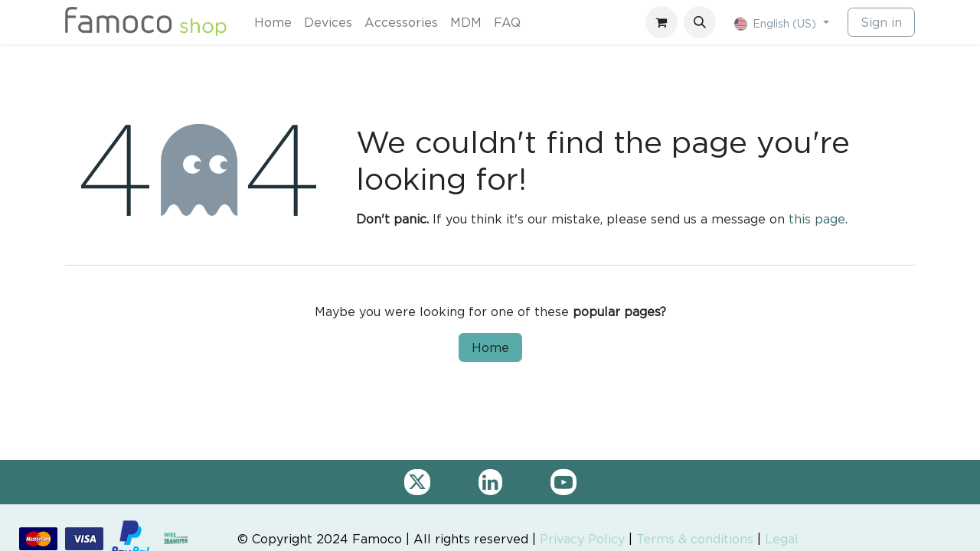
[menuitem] (273, 22)
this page (817, 219)
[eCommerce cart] (661, 22)
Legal (782, 539)
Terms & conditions (695, 539)
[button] (700, 22)
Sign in (881, 22)
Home (490, 347)
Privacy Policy (582, 539)
